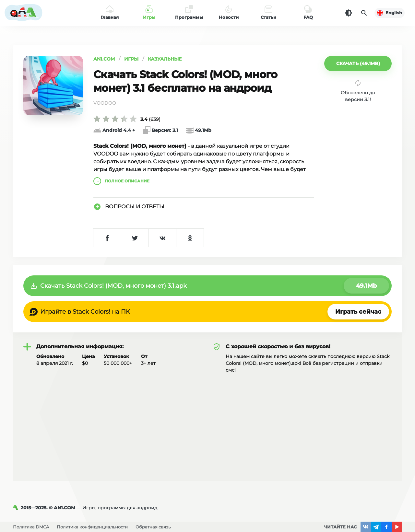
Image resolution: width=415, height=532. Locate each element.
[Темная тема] (349, 13)
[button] (358, 64)
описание (121, 181)
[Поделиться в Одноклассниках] (190, 238)
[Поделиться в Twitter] (135, 238)
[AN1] (17, 508)
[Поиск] (364, 13)
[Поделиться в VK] (162, 238)
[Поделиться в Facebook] (107, 238)
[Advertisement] (207, 422)
